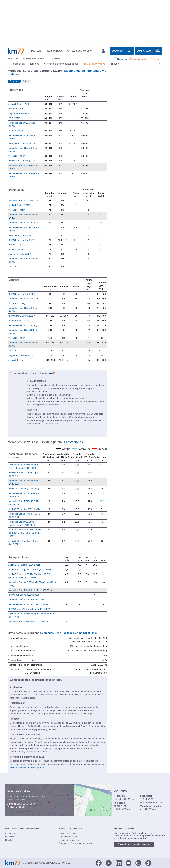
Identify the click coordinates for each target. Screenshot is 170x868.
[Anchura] (61, 95)
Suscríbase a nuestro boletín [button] (134, 844)
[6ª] (87, 559)
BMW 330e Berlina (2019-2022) (24, 489)
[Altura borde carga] (89, 285)
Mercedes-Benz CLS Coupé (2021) (25, 223)
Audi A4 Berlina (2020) (19, 104)
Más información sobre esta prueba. (27, 767)
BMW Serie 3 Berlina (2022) (22, 161)
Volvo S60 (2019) (17, 109)
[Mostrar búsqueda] (122, 51)
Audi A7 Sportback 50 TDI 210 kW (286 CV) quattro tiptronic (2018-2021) (25, 533)
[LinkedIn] (119, 863)
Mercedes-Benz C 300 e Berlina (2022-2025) (30, 600)
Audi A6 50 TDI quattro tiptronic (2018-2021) (30, 570)
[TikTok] (148, 863)
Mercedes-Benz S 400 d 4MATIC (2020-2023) (30, 622)
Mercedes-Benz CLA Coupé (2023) (25, 201)
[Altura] (73, 95)
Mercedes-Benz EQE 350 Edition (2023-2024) (30, 604)
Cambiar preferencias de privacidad (76, 843)
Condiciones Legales (69, 837)
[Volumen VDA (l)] (101, 285)
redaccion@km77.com (125, 799)
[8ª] (103, 559)
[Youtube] (128, 863)
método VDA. (53, 424)
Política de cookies (68, 834)
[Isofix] (101, 193)
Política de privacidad (69, 840)
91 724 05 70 (29, 804)
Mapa (25, 799)
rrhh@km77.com (148, 809)
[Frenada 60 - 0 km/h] (77, 457)
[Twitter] (109, 863)
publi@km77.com (122, 809)
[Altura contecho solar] (85, 95)
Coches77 (10, 834)
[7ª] (95, 559)
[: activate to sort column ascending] (99, 95)
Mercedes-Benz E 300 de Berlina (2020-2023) (30, 590)
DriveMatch (11, 837)
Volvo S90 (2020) (17, 156)
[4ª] (67, 559)
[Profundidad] (50, 285)
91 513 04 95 (25, 807)
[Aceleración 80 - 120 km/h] (63, 457)
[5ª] (79, 559)
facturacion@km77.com (152, 802)
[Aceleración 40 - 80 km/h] (49, 457)
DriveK (9, 840)
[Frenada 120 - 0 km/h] (90, 457)
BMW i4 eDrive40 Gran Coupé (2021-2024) (29, 609)
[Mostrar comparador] (149, 51)
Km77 (16, 51)
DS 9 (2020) (14, 118)
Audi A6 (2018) (16, 131)
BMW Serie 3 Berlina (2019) (22, 143)
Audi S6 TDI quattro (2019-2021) (24, 509)
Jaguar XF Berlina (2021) (21, 113)
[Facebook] (99, 863)
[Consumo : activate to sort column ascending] (102, 457)
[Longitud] (48, 95)
